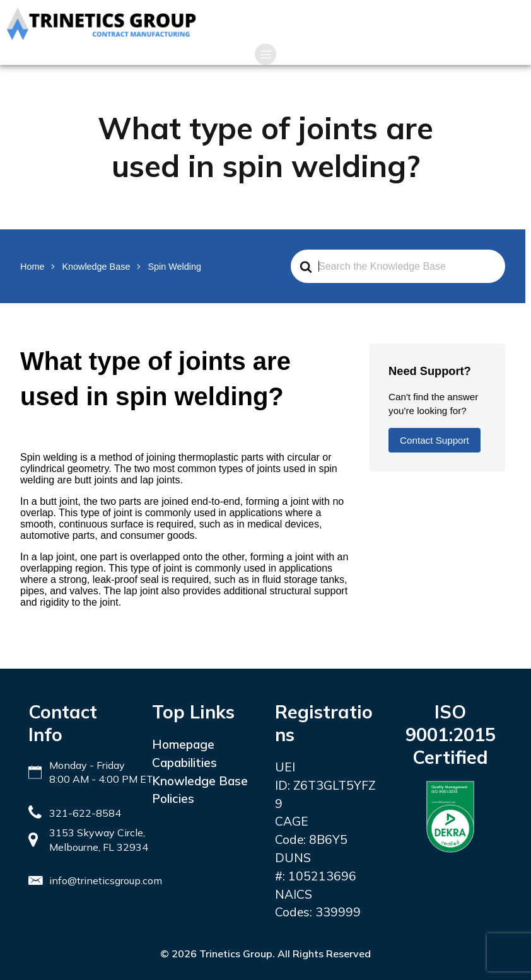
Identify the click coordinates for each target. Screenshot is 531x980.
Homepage (183, 744)
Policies (173, 798)
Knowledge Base (200, 781)
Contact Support (435, 440)
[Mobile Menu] (265, 54)
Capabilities (184, 763)
